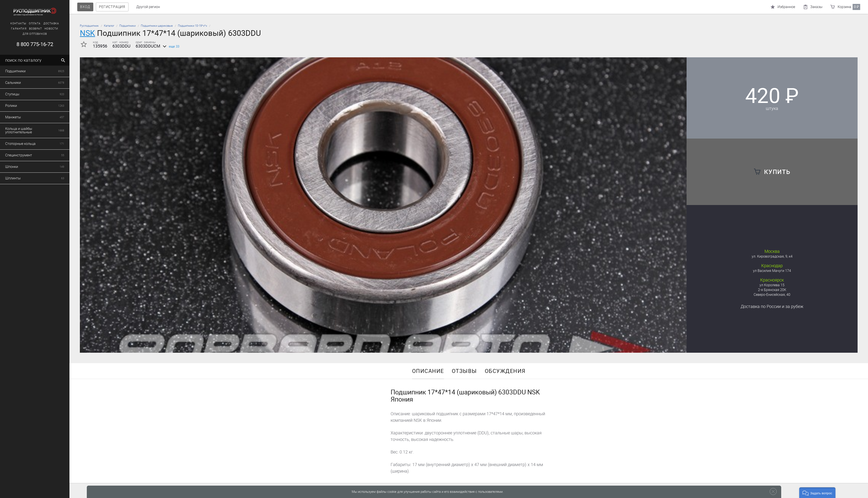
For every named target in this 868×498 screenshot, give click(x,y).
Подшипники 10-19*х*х (192, 26)
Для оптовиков (35, 34)
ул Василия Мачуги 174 (772, 271)
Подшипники (127, 26)
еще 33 (170, 46)
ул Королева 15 (772, 285)
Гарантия (19, 29)
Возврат (35, 29)
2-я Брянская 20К (772, 290)
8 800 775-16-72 (35, 44)
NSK (87, 33)
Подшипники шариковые (157, 26)
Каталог (109, 26)
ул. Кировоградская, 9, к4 (772, 256)
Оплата (35, 23)
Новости (51, 29)
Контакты (18, 23)
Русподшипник (89, 26)
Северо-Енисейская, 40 (772, 295)
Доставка (51, 23)
